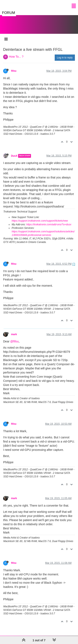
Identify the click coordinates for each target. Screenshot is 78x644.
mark (14, 330)
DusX (14, 152)
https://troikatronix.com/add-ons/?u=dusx (49, 220)
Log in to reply (65, 53)
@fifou (14, 337)
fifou (14, 67)
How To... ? (16, 52)
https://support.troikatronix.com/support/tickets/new (40, 217)
